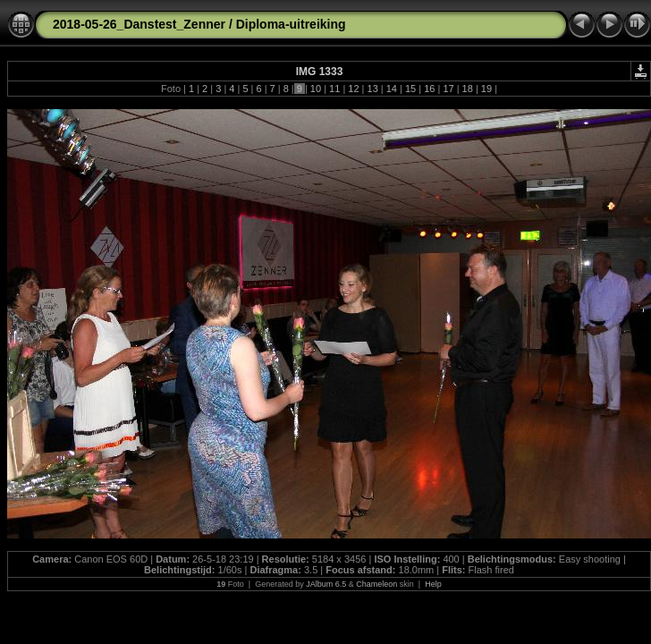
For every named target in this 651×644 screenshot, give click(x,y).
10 (316, 89)
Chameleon (376, 584)
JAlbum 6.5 (326, 584)
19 (486, 89)
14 (392, 89)
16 (429, 89)
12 (353, 89)
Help (433, 584)
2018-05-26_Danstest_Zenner (139, 24)
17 (448, 89)
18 (468, 89)
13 (372, 89)
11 (334, 89)
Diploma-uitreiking (291, 24)
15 (410, 89)
